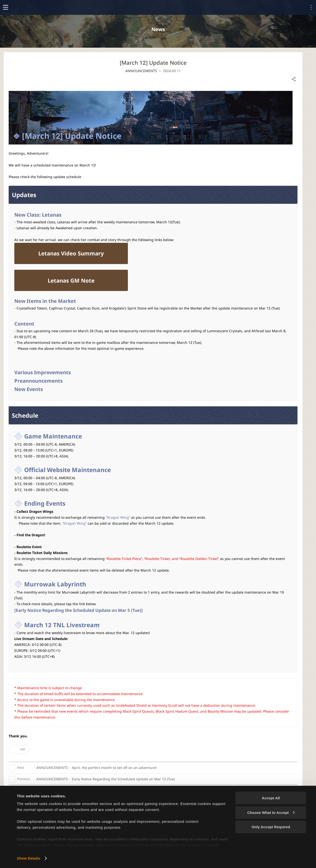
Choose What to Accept (271, 813)
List (19, 749)
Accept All (271, 798)
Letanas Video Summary (71, 253)
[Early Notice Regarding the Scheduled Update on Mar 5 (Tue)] (79, 610)
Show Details (29, 858)
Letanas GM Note (71, 280)
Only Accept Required (271, 827)
